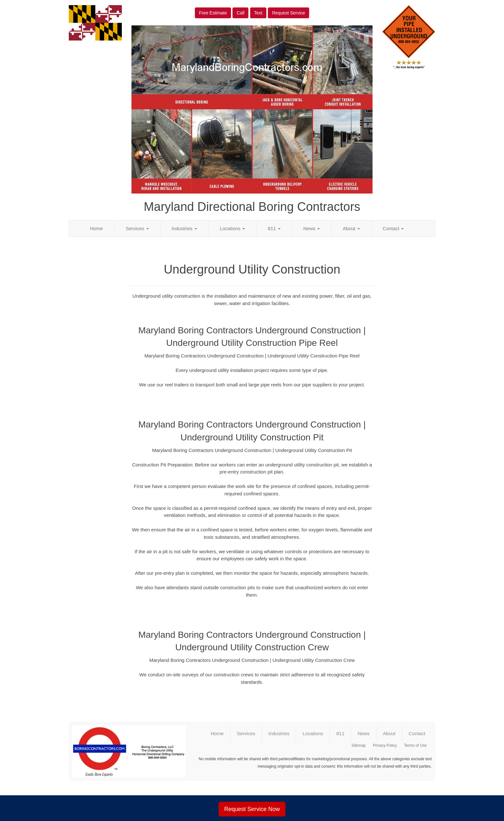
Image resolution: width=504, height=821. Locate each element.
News (312, 228)
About (351, 228)
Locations (232, 228)
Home (96, 228)
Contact (393, 228)
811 (274, 228)
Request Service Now (252, 809)
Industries (184, 228)
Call (240, 13)
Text (258, 13)
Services (137, 228)
